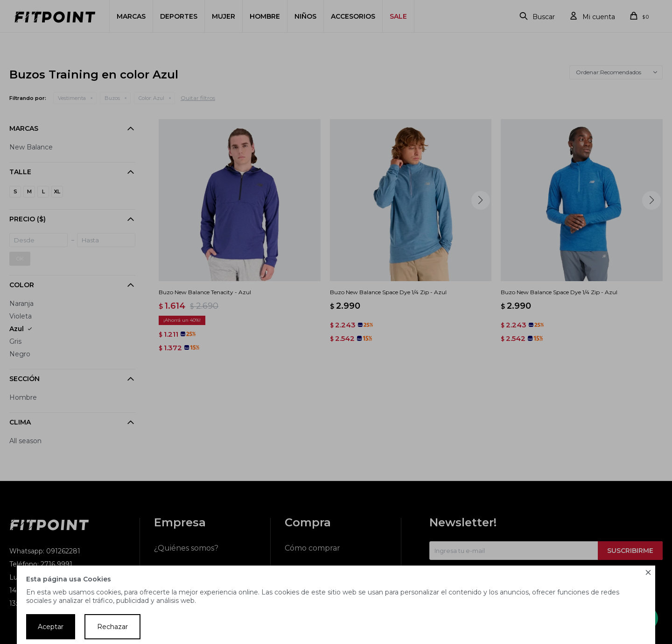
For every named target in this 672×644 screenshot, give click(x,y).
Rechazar (112, 627)
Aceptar (51, 627)
